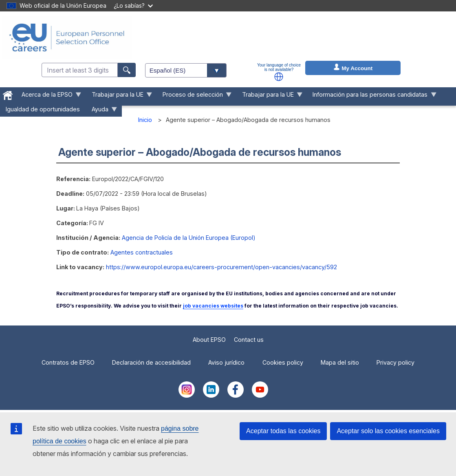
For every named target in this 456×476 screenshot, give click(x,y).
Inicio (145, 120)
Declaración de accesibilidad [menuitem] (151, 362)
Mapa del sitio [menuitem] (340, 362)
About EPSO (209, 340)
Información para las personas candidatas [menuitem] (372, 96)
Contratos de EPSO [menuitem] (68, 362)
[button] (279, 77)
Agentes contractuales (142, 252)
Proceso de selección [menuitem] (194, 96)
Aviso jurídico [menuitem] (226, 362)
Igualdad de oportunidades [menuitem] (43, 109)
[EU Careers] (67, 38)
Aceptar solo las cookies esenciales (388, 431)
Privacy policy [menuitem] (395, 362)
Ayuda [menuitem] (102, 111)
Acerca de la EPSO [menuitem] (49, 96)
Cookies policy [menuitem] (283, 362)
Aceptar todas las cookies (283, 431)
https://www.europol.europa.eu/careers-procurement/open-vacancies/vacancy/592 (221, 267)
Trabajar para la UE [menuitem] (119, 96)
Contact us (249, 340)
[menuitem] (8, 94)
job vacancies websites (213, 306)
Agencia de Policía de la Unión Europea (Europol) (189, 238)
